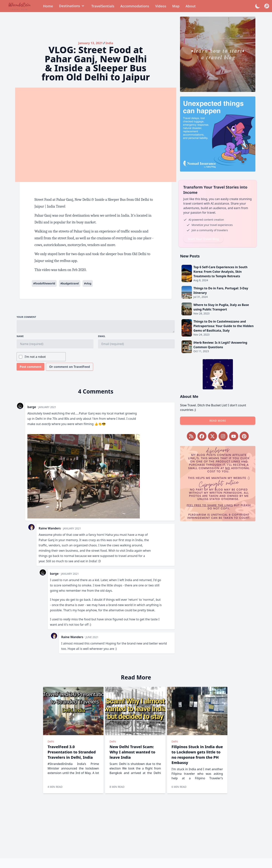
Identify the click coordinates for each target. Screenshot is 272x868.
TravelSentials (103, 6)
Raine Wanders (50, 528)
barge (32, 407)
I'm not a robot (35, 357)
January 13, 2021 (90, 43)
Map (176, 6)
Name (20, 336)
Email (102, 336)
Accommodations (135, 6)
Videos (161, 6)
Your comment (26, 317)
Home (48, 6)
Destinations (72, 6)
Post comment (31, 367)
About (190, 6)
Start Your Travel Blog (203, 239)
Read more (218, 421)
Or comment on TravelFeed (69, 367)
